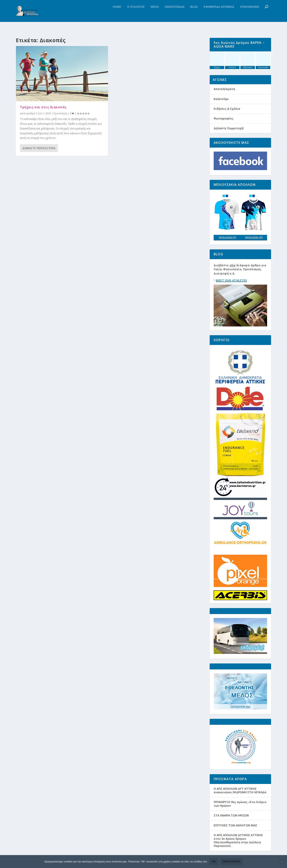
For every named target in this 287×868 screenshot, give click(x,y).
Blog (194, 15)
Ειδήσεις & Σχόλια (227, 109)
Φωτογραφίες (224, 118)
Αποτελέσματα (224, 89)
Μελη (155, 15)
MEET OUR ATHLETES (231, 280)
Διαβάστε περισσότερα (39, 148)
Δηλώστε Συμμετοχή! (229, 128)
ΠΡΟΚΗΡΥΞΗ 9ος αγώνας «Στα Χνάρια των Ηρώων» (240, 804)
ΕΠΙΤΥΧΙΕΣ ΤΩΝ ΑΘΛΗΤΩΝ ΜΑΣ (235, 825)
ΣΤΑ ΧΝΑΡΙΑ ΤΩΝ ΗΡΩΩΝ (231, 815)
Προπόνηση (60, 113)
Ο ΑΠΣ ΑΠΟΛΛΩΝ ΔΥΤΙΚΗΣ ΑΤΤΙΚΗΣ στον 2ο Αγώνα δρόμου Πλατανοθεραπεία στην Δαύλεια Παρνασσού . (238, 841)
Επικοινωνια (250, 15)
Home (117, 15)
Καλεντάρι (221, 99)
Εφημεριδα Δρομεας (219, 15)
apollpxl (31, 113)
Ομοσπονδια (174, 15)
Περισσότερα (232, 862)
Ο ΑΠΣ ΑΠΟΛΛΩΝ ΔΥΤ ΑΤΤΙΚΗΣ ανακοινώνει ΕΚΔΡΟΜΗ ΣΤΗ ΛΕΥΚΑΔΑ (240, 790)
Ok (214, 862)
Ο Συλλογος (136, 15)
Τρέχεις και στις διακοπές (43, 107)
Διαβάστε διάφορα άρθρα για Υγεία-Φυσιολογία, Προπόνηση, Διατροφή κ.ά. (240, 269)
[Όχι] (282, 862)
